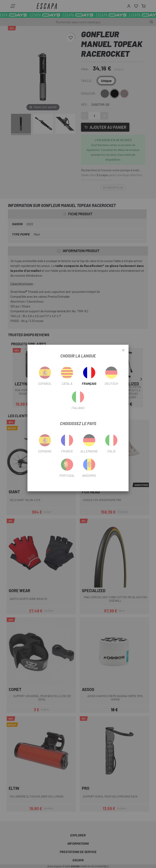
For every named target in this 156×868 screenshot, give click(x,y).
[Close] (123, 350)
